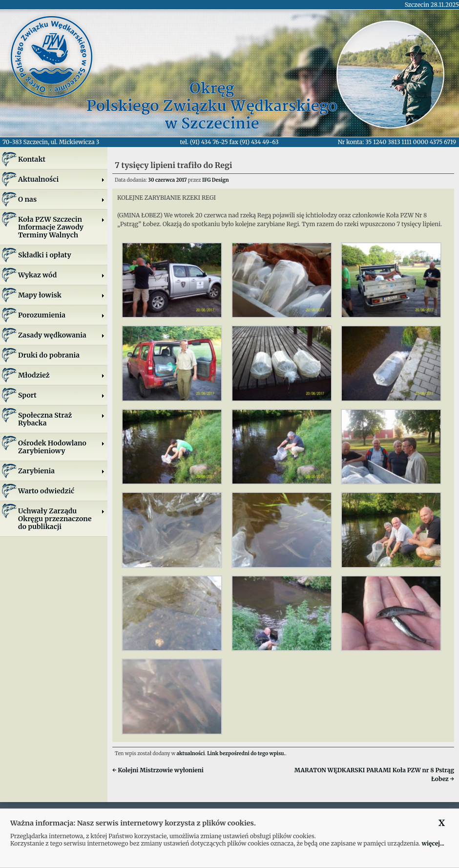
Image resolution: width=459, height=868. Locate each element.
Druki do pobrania (49, 355)
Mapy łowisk (62, 295)
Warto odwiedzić (46, 491)
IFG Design (216, 180)
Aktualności (62, 179)
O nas (62, 199)
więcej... (433, 843)
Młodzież (62, 375)
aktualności (191, 753)
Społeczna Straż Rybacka (62, 419)
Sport (62, 395)
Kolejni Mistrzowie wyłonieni (158, 770)
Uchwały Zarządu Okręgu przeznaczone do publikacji (62, 519)
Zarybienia (62, 471)
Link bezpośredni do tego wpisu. (246, 753)
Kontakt (32, 159)
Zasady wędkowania (62, 335)
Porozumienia (62, 315)
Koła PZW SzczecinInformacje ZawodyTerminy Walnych (62, 227)
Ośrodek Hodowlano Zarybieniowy (62, 447)
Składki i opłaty (45, 255)
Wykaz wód (62, 275)
